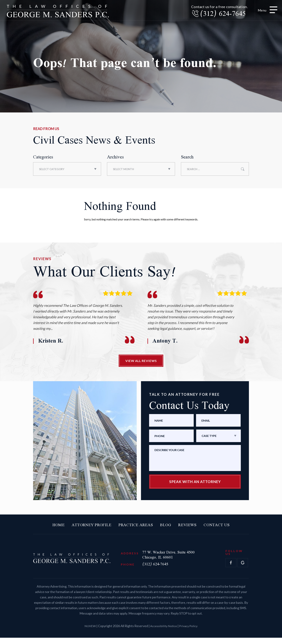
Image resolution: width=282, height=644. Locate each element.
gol (243, 567)
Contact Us (230, 528)
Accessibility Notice (164, 632)
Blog (170, 528)
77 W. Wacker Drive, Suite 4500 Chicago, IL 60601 (178, 559)
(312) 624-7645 (219, 15)
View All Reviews (141, 362)
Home (43, 528)
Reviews (196, 528)
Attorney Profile (82, 528)
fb (231, 567)
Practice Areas (135, 528)
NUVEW (89, 632)
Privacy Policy (189, 632)
